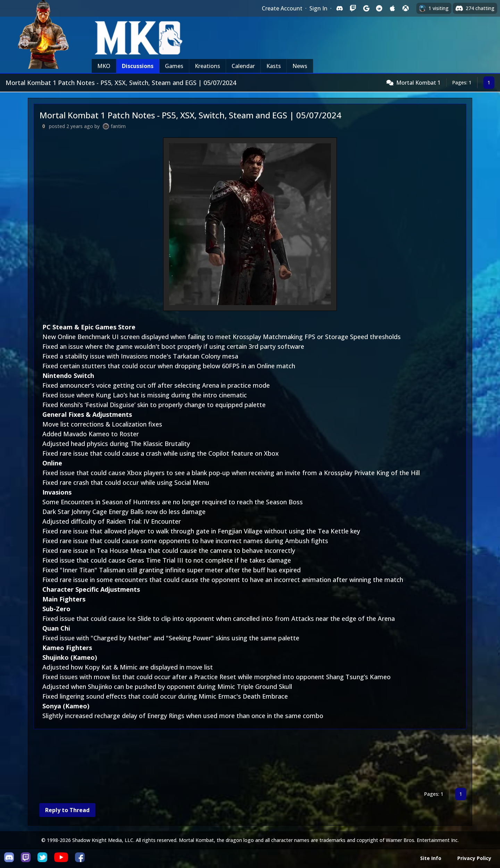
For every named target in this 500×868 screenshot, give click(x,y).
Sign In (318, 8)
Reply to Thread (67, 810)
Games (174, 66)
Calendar (243, 66)
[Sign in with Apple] (392, 8)
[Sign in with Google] (366, 8)
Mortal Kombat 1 (418, 83)
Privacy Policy (474, 858)
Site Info (431, 858)
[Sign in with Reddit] (379, 8)
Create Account (282, 8)
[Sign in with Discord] (340, 8)
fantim (118, 126)
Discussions (138, 66)
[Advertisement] (242, 760)
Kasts (274, 66)
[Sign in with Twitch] (353, 8)
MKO (104, 66)
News (300, 66)
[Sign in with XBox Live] (406, 8)
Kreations (207, 66)
